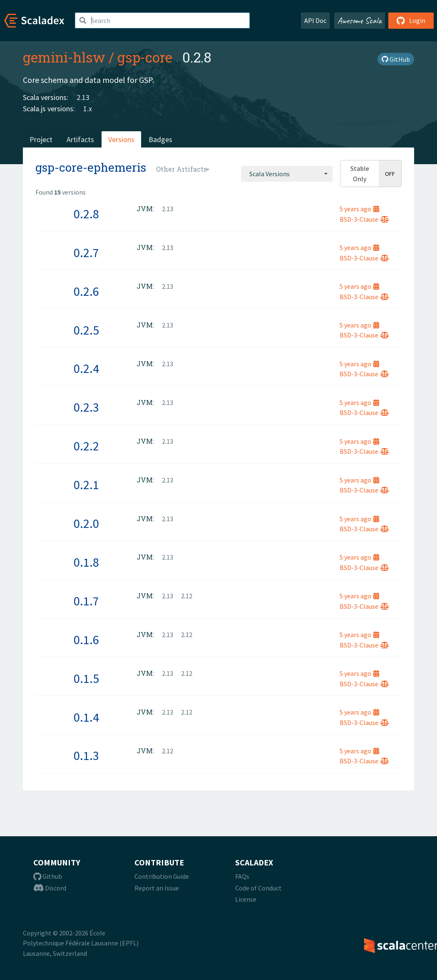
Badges (160, 139)
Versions (121, 139)
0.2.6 (86, 291)
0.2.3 (86, 407)
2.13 (83, 97)
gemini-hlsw (64, 57)
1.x (88, 109)
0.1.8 (86, 562)
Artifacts (80, 139)
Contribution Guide (162, 876)
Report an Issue (157, 888)
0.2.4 (86, 368)
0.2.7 (86, 252)
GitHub (396, 59)
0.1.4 (86, 717)
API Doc (315, 20)
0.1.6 (86, 640)
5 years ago (359, 209)
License (246, 899)
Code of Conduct (258, 888)
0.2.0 (86, 523)
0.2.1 (86, 485)
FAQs (242, 876)
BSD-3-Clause (364, 219)
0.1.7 (86, 601)
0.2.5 (86, 330)
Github (48, 876)
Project (41, 139)
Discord (50, 888)
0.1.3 (86, 755)
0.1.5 (86, 678)
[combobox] (287, 174)
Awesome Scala (360, 20)
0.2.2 (86, 446)
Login (411, 20)
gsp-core (145, 57)
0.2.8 (86, 214)
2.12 (187, 596)
